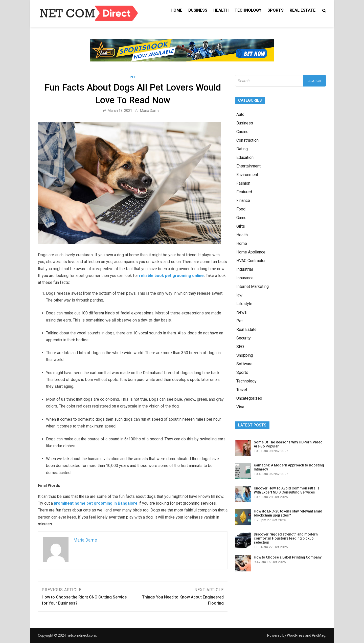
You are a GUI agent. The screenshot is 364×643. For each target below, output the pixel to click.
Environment (247, 175)
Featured (244, 192)
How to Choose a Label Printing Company (288, 557)
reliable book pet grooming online (171, 276)
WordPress (296, 635)
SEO (240, 347)
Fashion (243, 183)
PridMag (319, 635)
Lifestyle (244, 304)
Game (241, 218)
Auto (240, 114)
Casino (242, 132)
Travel (242, 390)
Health (221, 10)
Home (176, 10)
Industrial (245, 269)
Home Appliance (251, 252)
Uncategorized (249, 398)
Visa (240, 407)
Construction (247, 140)
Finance (243, 200)
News (242, 312)
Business (198, 10)
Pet (133, 77)
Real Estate (303, 10)
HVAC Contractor (251, 261)
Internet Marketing (253, 286)
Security (244, 338)
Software (244, 364)
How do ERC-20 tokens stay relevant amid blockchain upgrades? (288, 513)
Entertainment (248, 166)
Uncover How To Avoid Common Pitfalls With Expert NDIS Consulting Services (287, 490)
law (239, 295)
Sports (276, 10)
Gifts (241, 226)
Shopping (245, 355)
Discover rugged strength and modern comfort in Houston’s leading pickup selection (286, 538)
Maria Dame (150, 111)
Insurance (245, 278)
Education (245, 157)
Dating (242, 149)
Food (241, 209)
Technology (248, 10)
